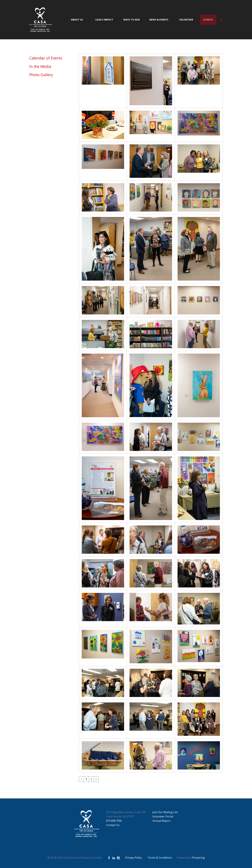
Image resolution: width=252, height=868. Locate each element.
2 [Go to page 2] (91, 779)
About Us (77, 20)
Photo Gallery (41, 75)
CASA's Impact (104, 20)
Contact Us (113, 825)
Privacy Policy (134, 858)
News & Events (159, 20)
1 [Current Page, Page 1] (86, 779)
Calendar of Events (46, 58)
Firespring (198, 858)
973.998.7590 (114, 821)
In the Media (40, 66)
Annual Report (161, 821)
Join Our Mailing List (165, 812)
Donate (208, 20)
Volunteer (186, 20)
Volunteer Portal (163, 816)
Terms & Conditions (160, 858)
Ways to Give (132, 20)
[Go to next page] (96, 779)
